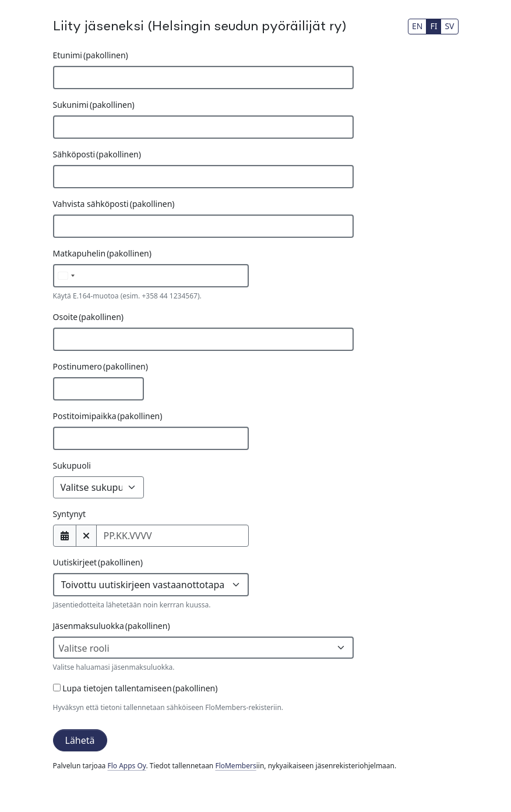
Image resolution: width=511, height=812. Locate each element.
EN (417, 26)
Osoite (89, 317)
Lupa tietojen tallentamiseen (135, 688)
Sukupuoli (72, 465)
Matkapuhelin (102, 253)
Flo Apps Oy (126, 766)
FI (434, 26)
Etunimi (91, 55)
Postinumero (101, 366)
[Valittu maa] (66, 276)
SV (449, 26)
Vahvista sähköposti (114, 204)
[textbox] (199, 648)
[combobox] (203, 648)
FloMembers (235, 766)
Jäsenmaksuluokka (112, 626)
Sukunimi (94, 105)
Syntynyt (70, 514)
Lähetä (80, 740)
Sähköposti (97, 154)
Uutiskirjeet (98, 562)
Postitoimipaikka (108, 416)
